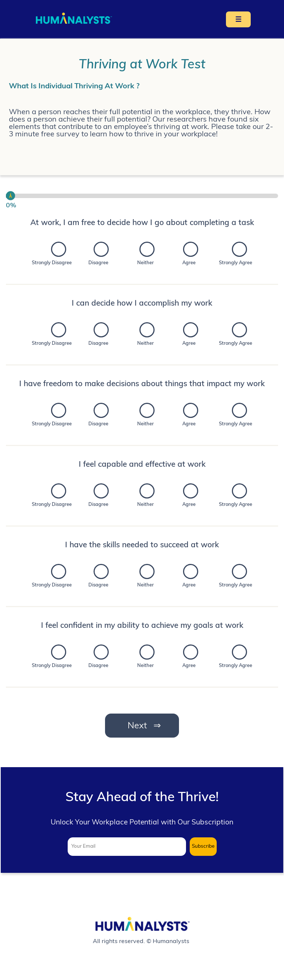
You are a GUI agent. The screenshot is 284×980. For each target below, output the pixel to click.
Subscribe (203, 846)
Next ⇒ (142, 726)
